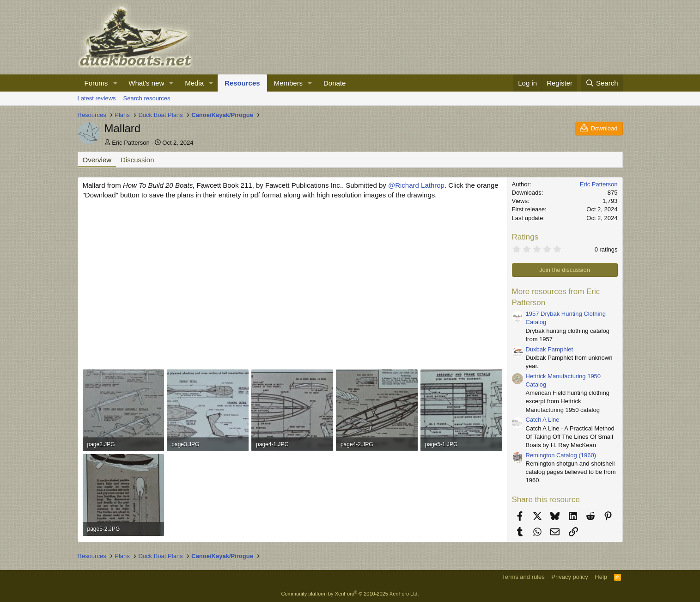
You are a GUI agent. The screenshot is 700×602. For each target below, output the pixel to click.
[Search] (602, 83)
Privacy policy (569, 577)
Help (601, 577)
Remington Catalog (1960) (561, 455)
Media (194, 83)
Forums (96, 83)
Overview (97, 160)
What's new (146, 83)
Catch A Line (543, 420)
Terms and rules (523, 577)
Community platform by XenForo (350, 594)
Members (289, 83)
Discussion (137, 160)
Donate (335, 83)
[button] (115, 83)
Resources (242, 83)
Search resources (147, 98)
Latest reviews (97, 98)
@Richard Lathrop (416, 185)
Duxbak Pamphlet (550, 349)
